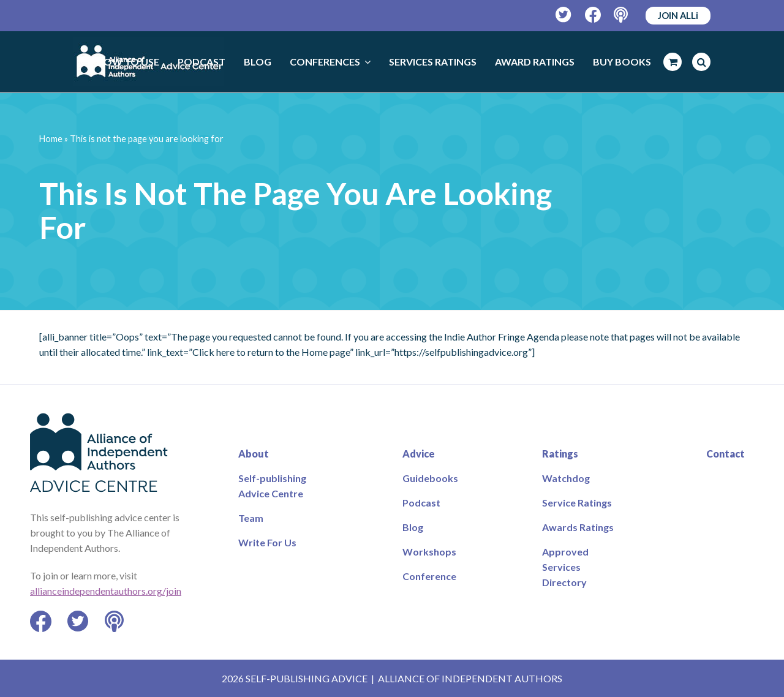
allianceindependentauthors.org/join (106, 591)
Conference (429, 576)
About (254, 454)
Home (51, 139)
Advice (419, 454)
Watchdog (566, 478)
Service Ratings (577, 503)
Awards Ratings (578, 527)
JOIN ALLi (678, 15)
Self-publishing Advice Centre (272, 486)
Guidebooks (430, 478)
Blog (413, 527)
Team (251, 518)
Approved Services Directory (565, 567)
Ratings (560, 454)
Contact (726, 454)
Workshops (429, 552)
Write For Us (267, 542)
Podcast (421, 503)
